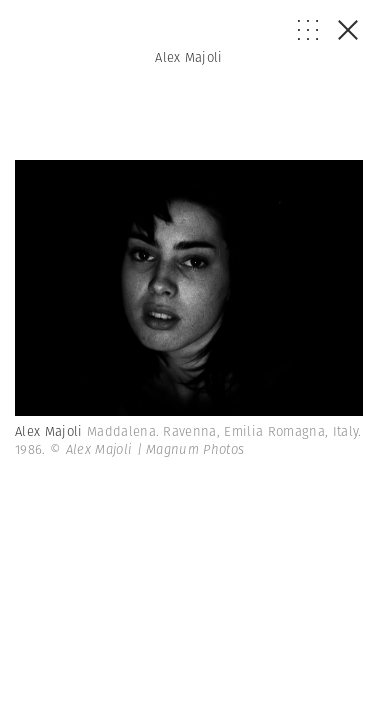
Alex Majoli (189, 57)
